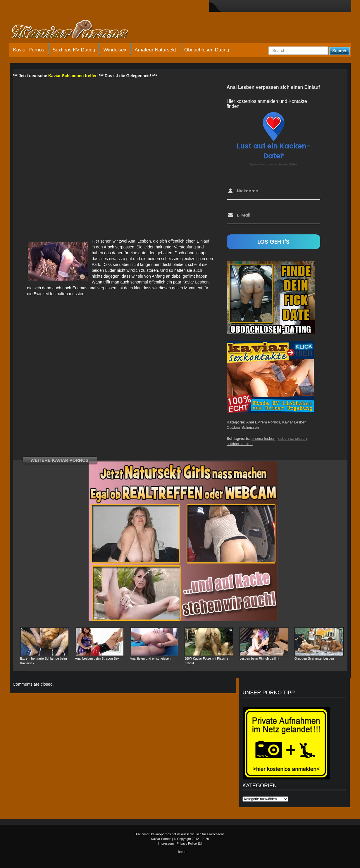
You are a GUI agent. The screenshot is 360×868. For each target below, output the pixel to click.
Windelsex (115, 50)
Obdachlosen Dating (207, 50)
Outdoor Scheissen (243, 427)
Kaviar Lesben (294, 422)
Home (181, 852)
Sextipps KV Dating (74, 50)
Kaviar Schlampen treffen (73, 76)
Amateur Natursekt (155, 50)
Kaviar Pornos (29, 50)
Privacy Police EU (189, 843)
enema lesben (263, 439)
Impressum (166, 843)
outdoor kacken (240, 444)
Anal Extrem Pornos (263, 422)
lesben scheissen (292, 439)
